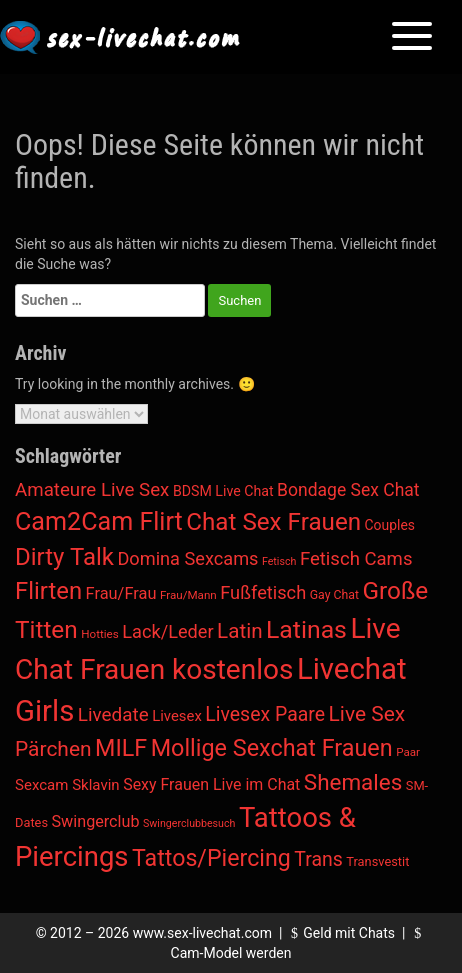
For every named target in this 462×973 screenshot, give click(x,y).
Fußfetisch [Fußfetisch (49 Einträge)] (263, 592)
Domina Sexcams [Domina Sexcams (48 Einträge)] (187, 558)
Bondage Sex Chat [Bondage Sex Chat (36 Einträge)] (348, 490)
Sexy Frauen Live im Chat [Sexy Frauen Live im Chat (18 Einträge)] (211, 784)
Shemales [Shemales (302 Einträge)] (353, 782)
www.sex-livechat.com (202, 933)
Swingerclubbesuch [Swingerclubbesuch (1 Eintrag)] (189, 823)
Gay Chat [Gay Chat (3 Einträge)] (334, 595)
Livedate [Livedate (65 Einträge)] (113, 714)
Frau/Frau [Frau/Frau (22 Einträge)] (121, 593)
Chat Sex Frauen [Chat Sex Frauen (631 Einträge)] (273, 522)
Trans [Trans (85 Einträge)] (318, 859)
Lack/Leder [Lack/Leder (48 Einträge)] (167, 631)
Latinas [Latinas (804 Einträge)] (306, 629)
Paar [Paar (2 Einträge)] (408, 752)
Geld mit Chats (340, 933)
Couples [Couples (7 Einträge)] (390, 525)
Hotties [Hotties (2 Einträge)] (100, 634)
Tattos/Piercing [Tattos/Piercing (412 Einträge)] (211, 858)
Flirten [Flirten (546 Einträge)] (48, 591)
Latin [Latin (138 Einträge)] (239, 631)
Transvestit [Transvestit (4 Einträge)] (377, 861)
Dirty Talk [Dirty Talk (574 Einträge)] (64, 557)
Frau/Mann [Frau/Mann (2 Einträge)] (188, 595)
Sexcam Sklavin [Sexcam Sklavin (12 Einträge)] (67, 785)
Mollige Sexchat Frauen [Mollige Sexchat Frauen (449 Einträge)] (272, 748)
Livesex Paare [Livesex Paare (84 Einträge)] (265, 714)
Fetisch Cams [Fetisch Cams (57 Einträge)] (356, 559)
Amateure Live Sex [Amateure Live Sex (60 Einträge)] (92, 490)
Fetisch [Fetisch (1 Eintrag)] (279, 561)
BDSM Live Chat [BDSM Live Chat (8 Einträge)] (223, 491)
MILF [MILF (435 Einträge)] (121, 748)
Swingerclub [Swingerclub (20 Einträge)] (96, 821)
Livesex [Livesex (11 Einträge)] (177, 716)
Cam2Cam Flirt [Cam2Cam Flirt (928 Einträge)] (99, 521)
